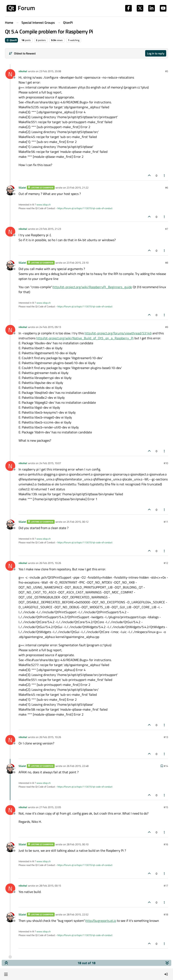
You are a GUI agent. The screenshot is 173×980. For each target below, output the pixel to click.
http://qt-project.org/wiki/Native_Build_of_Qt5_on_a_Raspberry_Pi (85, 338)
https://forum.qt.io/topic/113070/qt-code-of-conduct (85, 208)
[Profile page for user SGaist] (10, 190)
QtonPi (11, 40)
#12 (166, 563)
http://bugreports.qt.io (101, 921)
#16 (166, 844)
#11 (166, 522)
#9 (167, 327)
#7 (167, 229)
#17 (166, 886)
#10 (166, 463)
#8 (167, 263)
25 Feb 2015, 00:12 (78, 522)
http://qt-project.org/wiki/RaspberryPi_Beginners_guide (92, 287)
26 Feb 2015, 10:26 (50, 563)
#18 (166, 914)
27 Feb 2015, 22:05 (50, 807)
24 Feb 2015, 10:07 (50, 463)
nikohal (23, 71)
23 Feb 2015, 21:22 (78, 188)
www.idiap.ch (44, 205)
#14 (166, 766)
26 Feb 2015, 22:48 (78, 766)
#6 (167, 188)
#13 (166, 737)
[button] (6, 974)
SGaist (22, 188)
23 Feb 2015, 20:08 (50, 71)
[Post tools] (165, 175)
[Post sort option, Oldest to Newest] (22, 53)
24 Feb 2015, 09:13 (50, 327)
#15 (166, 807)
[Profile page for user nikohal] (10, 74)
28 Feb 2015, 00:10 (78, 844)
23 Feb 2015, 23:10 (78, 263)
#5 (167, 71)
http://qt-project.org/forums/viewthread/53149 (118, 333)
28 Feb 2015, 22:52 (78, 914)
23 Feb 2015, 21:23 (50, 229)
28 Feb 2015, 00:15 (50, 886)
